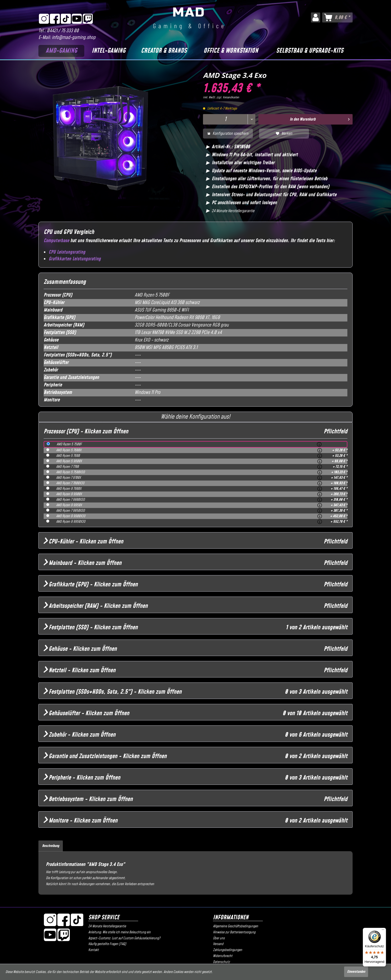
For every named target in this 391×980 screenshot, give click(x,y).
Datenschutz (221, 962)
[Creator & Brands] (164, 51)
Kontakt (94, 950)
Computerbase (56, 241)
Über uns (219, 938)
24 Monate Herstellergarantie (107, 926)
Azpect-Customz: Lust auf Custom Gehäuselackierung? (124, 938)
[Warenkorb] (337, 17)
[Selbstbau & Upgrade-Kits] (310, 51)
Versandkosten (231, 97)
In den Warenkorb (320, 119)
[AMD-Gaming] (61, 51)
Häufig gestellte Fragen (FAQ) (107, 944)
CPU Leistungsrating (67, 252)
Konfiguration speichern (228, 134)
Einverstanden (356, 972)
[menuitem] (316, 17)
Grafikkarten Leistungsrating (75, 259)
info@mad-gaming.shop (74, 38)
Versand (218, 944)
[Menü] (383, 931)
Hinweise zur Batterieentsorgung (234, 932)
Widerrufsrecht (223, 956)
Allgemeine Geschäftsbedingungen (236, 926)
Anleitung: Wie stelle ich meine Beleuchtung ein (119, 932)
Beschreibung (51, 846)
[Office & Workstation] (231, 51)
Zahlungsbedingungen (228, 950)
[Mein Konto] (316, 17)
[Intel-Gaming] (108, 51)
